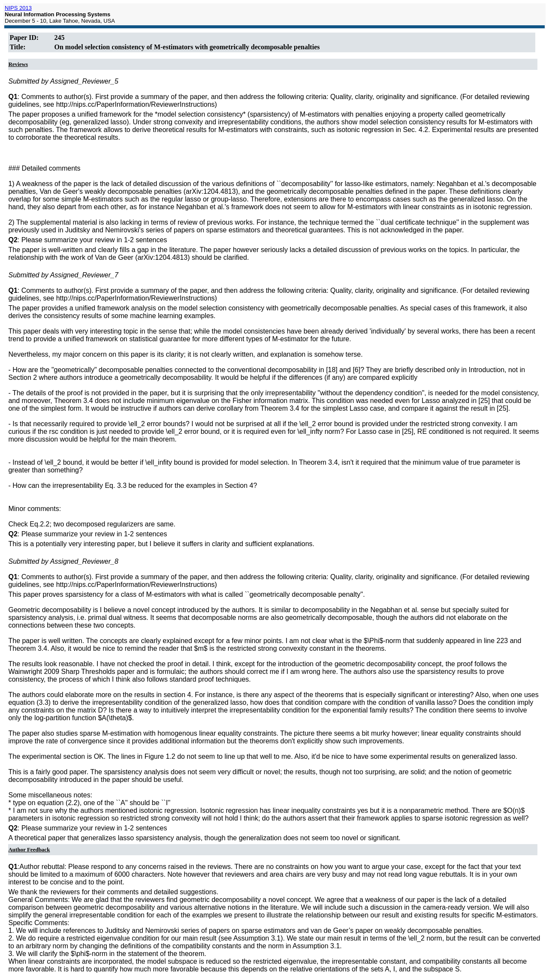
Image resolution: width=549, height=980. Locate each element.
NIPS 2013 (18, 8)
